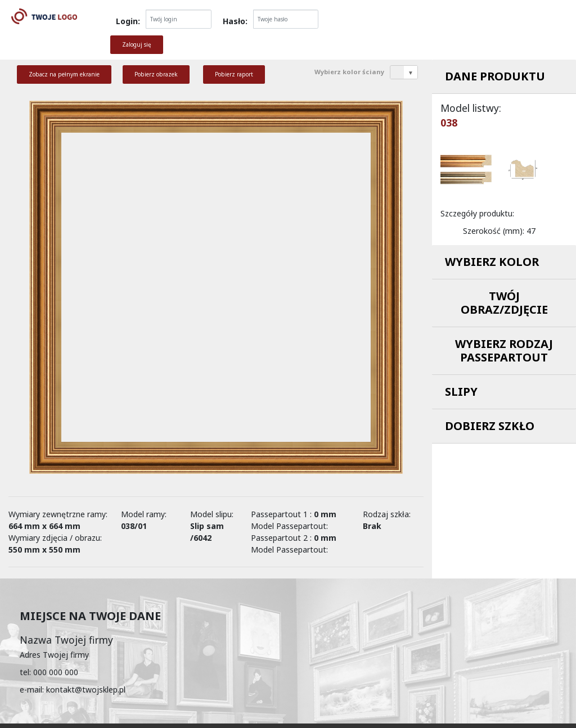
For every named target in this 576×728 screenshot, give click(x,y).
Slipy (461, 392)
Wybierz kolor (492, 262)
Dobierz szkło (490, 426)
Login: (128, 21)
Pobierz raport (234, 74)
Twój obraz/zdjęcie (504, 303)
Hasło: (235, 21)
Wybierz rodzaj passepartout (504, 351)
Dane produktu (495, 76)
